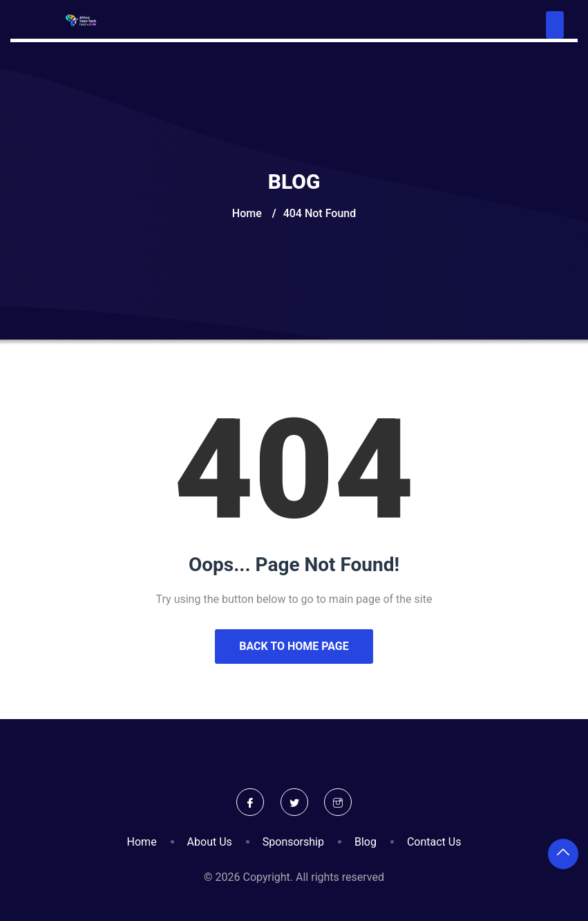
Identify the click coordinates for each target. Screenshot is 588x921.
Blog (366, 842)
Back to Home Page (294, 646)
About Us (210, 842)
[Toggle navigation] (555, 25)
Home (247, 213)
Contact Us (434, 842)
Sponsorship (293, 842)
